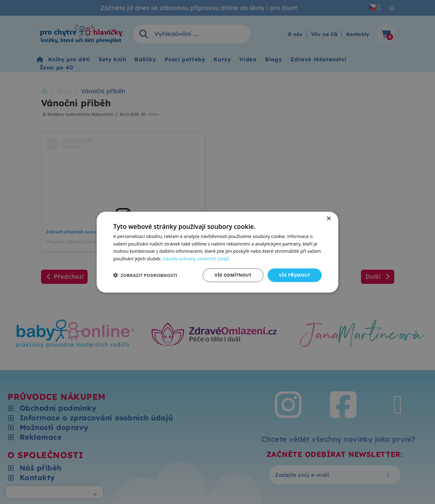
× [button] (329, 218)
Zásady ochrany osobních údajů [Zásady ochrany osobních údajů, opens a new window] (196, 258)
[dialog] (217, 252)
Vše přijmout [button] (295, 275)
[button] (145, 275)
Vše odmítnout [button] (233, 275)
